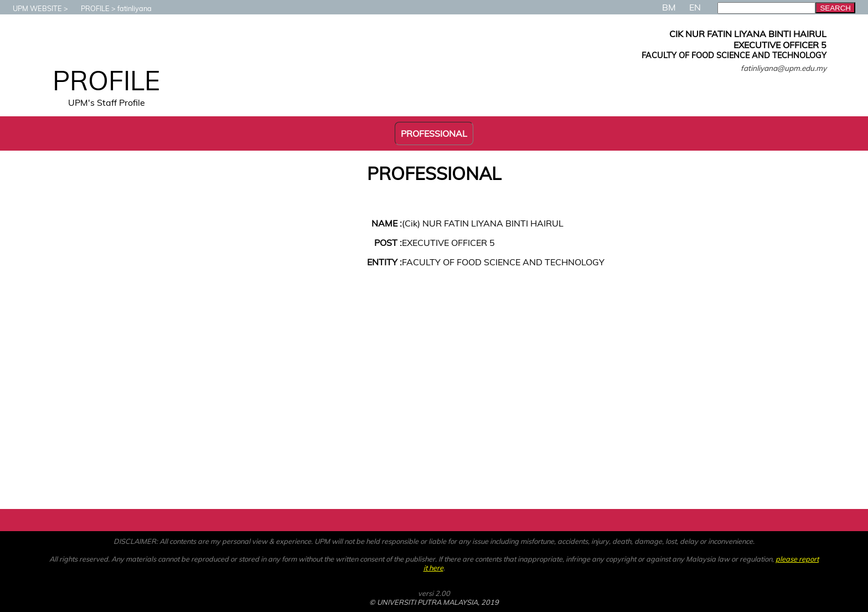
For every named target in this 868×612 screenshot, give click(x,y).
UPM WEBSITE (32, 8)
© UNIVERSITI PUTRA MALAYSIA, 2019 (434, 602)
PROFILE (90, 8)
